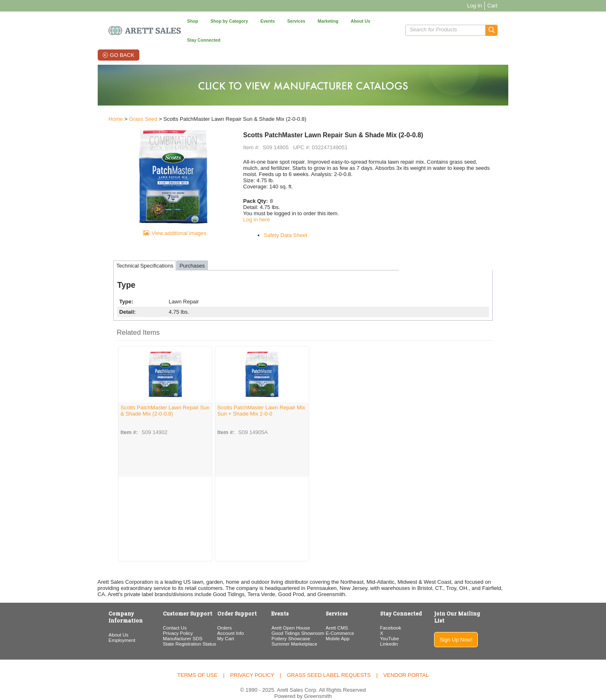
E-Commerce (343, 622)
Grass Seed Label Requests (329, 664)
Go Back (105, 36)
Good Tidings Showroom (293, 622)
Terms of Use (197, 664)
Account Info (218, 622)
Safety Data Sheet (276, 220)
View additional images (160, 233)
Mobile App (341, 628)
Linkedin (400, 633)
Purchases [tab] (164, 255)
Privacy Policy (158, 622)
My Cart (213, 628)
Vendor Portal (406, 664)
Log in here (247, 204)
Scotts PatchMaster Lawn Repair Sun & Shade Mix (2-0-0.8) (131, 400)
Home (88, 104)
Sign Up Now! (478, 622)
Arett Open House (286, 617)
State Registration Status (169, 633)
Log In (503, 6)
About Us (90, 617)
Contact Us (155, 617)
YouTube (401, 628)
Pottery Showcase (286, 628)
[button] (520, 21)
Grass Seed (115, 104)
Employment (94, 622)
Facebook (402, 617)
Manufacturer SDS (162, 628)
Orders (212, 617)
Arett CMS (340, 617)
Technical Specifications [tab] (117, 255)
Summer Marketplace (290, 633)
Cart (520, 6)
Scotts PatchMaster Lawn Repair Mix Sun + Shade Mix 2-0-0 (232, 400)
